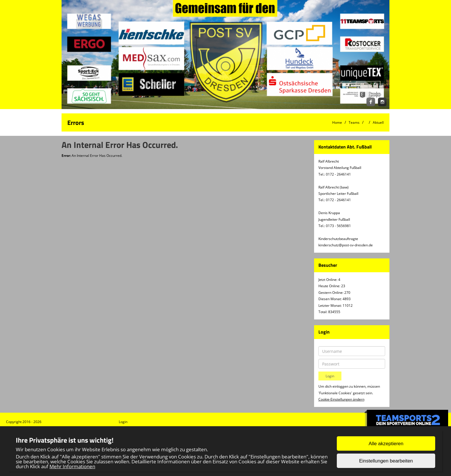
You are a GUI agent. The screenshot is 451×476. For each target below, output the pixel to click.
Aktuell (378, 122)
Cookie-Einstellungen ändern (341, 399)
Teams (354, 122)
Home (337, 122)
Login (123, 422)
